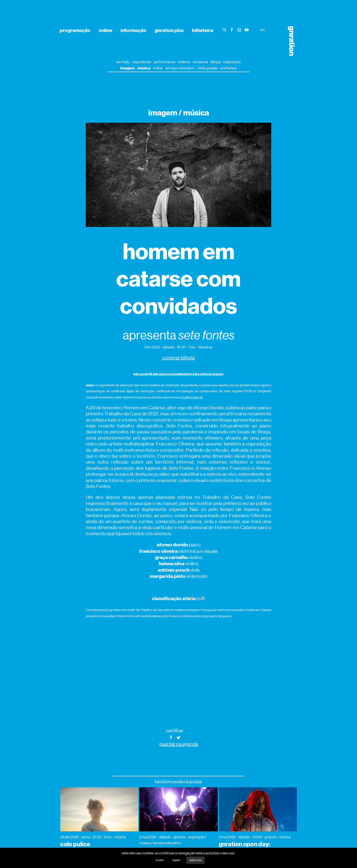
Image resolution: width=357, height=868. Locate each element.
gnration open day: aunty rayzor (244, 847)
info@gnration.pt (192, 397)
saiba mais (195, 860)
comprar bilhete (179, 358)
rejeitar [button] (176, 860)
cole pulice (75, 844)
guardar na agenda (179, 744)
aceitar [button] (160, 860)
